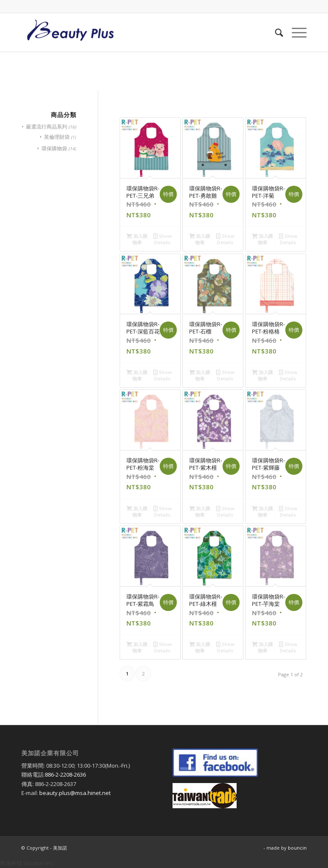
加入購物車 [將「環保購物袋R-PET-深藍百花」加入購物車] (137, 375)
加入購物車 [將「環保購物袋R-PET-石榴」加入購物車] (200, 375)
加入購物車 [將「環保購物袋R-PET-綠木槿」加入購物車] (200, 647)
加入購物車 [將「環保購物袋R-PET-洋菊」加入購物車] (262, 239)
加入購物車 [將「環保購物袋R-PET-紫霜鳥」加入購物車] (137, 647)
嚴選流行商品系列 (47, 127)
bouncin (297, 848)
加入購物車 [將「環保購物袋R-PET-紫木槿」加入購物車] (200, 511)
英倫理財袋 (57, 137)
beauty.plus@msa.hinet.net (75, 793)
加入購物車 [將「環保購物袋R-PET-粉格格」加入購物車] (262, 375)
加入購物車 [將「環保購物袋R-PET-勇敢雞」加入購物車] (200, 239)
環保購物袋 (54, 148)
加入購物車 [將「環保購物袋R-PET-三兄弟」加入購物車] (137, 239)
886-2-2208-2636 (65, 774)
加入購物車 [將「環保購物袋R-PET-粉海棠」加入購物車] (137, 511)
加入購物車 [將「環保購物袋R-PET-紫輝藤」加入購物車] (262, 511)
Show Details (163, 239)
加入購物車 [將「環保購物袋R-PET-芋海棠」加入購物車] (262, 647)
